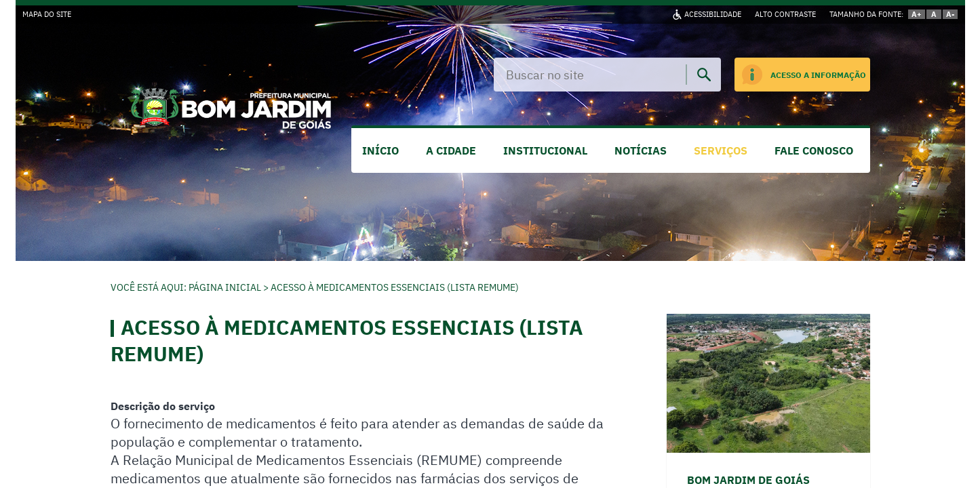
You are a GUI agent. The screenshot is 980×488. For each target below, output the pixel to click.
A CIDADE (451, 150)
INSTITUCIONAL (545, 150)
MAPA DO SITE (47, 14)
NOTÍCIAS (641, 150)
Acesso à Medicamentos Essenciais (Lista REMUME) (395, 287)
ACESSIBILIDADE (713, 14)
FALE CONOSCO (814, 150)
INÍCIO (380, 150)
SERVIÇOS (721, 150)
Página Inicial (225, 287)
